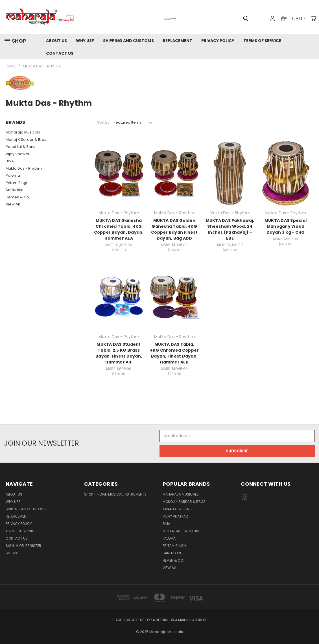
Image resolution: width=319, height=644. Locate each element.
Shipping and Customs (128, 41)
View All (13, 204)
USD (299, 18)
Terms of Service (262, 41)
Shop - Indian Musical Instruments (115, 494)
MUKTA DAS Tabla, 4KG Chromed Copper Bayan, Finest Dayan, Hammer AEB (174, 353)
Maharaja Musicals (23, 132)
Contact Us (60, 53)
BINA (10, 161)
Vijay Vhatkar (18, 154)
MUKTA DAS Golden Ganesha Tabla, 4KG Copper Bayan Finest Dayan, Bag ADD (174, 229)
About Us (56, 41)
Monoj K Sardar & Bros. (26, 140)
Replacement (178, 41)
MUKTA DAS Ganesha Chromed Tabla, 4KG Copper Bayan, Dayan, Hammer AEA (119, 229)
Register (33, 546)
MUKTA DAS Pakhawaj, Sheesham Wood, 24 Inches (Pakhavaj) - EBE (230, 229)
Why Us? (85, 41)
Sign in (12, 546)
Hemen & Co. (18, 197)
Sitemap (12, 553)
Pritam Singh (17, 183)
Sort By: (104, 122)
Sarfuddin (15, 190)
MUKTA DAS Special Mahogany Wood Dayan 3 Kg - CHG (286, 226)
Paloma (13, 175)
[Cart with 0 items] (313, 18)
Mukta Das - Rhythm (24, 168)
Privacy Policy (218, 41)
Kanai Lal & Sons (20, 147)
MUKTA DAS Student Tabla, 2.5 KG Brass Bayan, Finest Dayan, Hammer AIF (119, 353)
